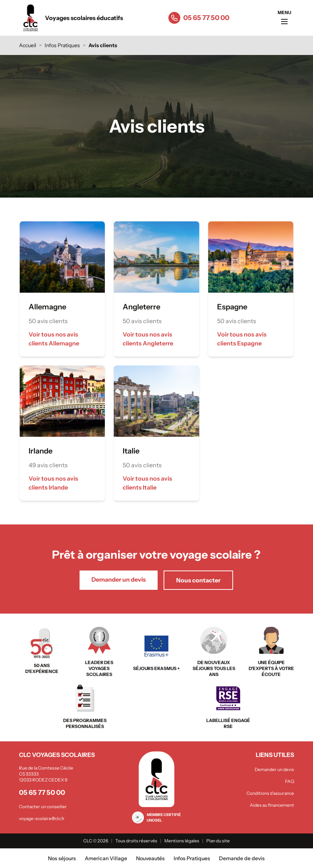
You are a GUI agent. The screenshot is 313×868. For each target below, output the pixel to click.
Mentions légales (182, 841)
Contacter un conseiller (43, 807)
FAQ (290, 781)
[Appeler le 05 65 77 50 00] (174, 18)
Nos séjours (62, 858)
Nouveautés (150, 858)
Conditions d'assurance (270, 793)
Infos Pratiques (62, 45)
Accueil (28, 45)
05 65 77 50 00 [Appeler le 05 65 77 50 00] (206, 18)
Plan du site (218, 841)
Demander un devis (119, 579)
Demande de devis (242, 858)
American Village (106, 858)
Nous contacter (198, 580)
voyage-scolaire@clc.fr (42, 818)
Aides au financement (272, 805)
